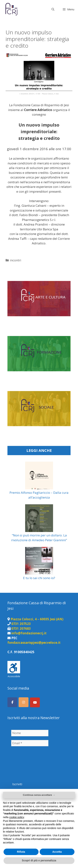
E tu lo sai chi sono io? (39, 578)
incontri (16, 260)
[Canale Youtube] (35, 702)
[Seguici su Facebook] (12, 702)
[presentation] (26, 763)
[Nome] (30, 733)
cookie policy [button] (16, 817)
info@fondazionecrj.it (29, 633)
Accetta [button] (57, 852)
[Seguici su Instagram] (24, 702)
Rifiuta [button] (21, 852)
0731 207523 (21, 624)
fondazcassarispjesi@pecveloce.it (34, 643)
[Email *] (30, 743)
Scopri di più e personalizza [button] (39, 860)
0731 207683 (21, 629)
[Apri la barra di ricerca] (53, 9)
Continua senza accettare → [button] (39, 795)
